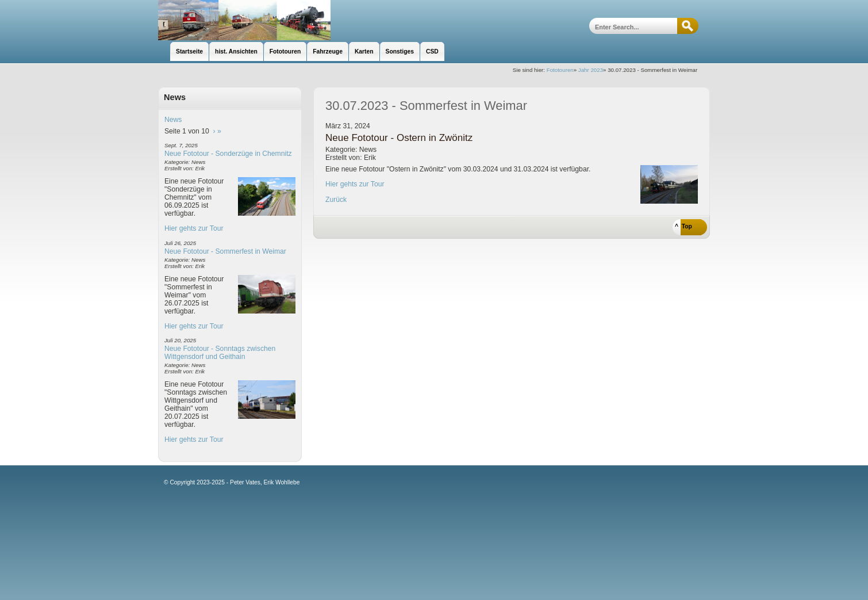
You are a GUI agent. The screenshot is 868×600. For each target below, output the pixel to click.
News (173, 120)
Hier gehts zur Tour (194, 228)
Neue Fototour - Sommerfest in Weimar (225, 251)
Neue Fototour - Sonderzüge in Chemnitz (228, 154)
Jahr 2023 (591, 70)
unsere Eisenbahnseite (244, 20)
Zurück (336, 200)
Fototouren (560, 70)
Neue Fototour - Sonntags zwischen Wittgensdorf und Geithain (220, 353)
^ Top (683, 226)
